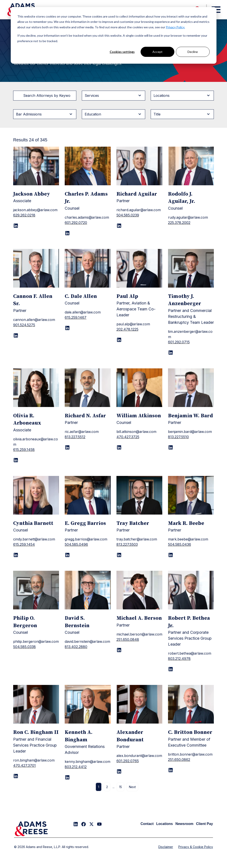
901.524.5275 (24, 325)
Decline (193, 52)
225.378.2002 (179, 223)
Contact (147, 824)
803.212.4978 (179, 659)
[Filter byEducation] (113, 114)
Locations (164, 824)
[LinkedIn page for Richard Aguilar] (119, 226)
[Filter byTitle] (182, 114)
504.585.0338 (24, 647)
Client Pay (205, 824)
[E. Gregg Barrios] (88, 495)
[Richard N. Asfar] (88, 388)
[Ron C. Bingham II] (36, 704)
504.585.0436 (180, 544)
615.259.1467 (76, 317)
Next (132, 787)
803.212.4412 (76, 767)
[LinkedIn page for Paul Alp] (119, 340)
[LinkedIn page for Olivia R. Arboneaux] (16, 460)
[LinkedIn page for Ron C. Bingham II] (16, 776)
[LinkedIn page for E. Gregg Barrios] (67, 555)
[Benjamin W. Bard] (191, 388)
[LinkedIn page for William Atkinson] (119, 447)
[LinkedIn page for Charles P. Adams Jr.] (67, 233)
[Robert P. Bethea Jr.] (191, 590)
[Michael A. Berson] (139, 590)
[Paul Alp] (139, 268)
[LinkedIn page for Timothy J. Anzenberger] (171, 353)
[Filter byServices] (113, 95)
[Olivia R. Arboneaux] (36, 388)
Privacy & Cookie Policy (196, 847)
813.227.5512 (75, 437)
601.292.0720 (76, 223)
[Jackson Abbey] (36, 166)
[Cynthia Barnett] (36, 495)
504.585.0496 (76, 544)
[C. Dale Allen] (88, 268)
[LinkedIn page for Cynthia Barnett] (16, 555)
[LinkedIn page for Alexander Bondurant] (119, 771)
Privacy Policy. (175, 27)
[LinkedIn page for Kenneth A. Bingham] (67, 777)
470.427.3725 (128, 437)
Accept (157, 52)
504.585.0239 (128, 215)
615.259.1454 (24, 544)
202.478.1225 (127, 329)
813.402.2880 (76, 647)
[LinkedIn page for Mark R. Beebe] (171, 555)
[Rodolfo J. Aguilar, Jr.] (191, 166)
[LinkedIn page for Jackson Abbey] (16, 226)
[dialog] (114, 35)
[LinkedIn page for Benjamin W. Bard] (171, 447)
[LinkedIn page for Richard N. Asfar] (67, 447)
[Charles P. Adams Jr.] (88, 166)
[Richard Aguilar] (139, 166)
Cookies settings (122, 52)
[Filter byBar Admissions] (45, 114)
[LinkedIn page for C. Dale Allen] (67, 328)
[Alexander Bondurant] (139, 704)
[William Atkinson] (139, 388)
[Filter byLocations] (182, 95)
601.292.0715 (179, 342)
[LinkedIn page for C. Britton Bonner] (171, 770)
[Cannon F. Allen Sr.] (36, 268)
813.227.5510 (178, 437)
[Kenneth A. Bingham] (88, 704)
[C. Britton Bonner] (191, 704)
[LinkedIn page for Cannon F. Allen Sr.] (16, 335)
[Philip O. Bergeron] (36, 590)
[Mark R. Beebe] (191, 495)
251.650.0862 (179, 760)
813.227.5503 (127, 544)
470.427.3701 (24, 765)
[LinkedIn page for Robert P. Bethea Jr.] (171, 669)
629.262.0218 (24, 215)
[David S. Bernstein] (88, 590)
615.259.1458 (24, 450)
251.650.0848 (128, 639)
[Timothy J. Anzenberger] (191, 268)
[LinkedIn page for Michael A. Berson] (119, 650)
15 (121, 787)
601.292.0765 (128, 761)
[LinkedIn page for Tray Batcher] (119, 555)
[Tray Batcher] (139, 495)
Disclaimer (166, 847)
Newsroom (184, 824)
